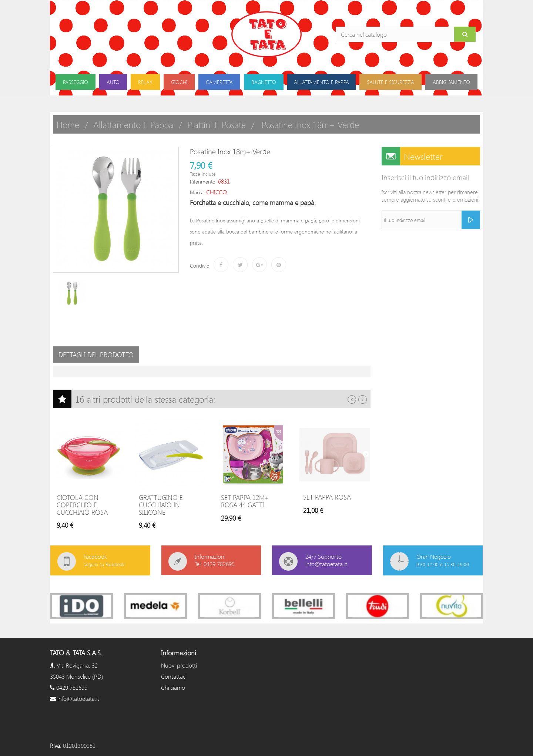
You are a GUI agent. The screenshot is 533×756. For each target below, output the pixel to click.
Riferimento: (203, 182)
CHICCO (217, 192)
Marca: (197, 192)
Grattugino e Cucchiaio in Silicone (161, 505)
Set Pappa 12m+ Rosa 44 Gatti (245, 501)
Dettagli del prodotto (96, 355)
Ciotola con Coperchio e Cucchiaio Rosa (82, 505)
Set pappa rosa (327, 497)
